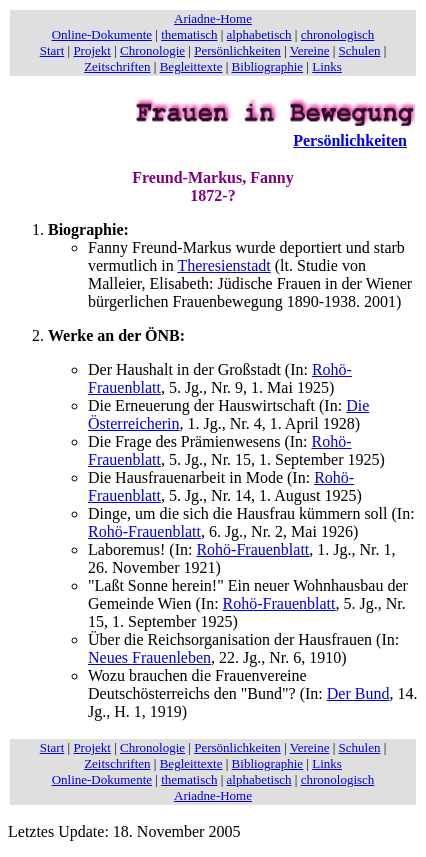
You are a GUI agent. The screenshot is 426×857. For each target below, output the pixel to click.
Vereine (310, 50)
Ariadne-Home (213, 18)
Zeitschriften (117, 66)
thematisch (189, 34)
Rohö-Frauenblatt (144, 531)
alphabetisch (259, 34)
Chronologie (152, 50)
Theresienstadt (223, 265)
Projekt (92, 50)
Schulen (360, 50)
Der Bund (358, 693)
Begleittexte (191, 66)
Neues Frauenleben (149, 657)
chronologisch (338, 34)
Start (52, 50)
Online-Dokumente (102, 34)
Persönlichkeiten (237, 50)
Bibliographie (268, 66)
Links (327, 66)
